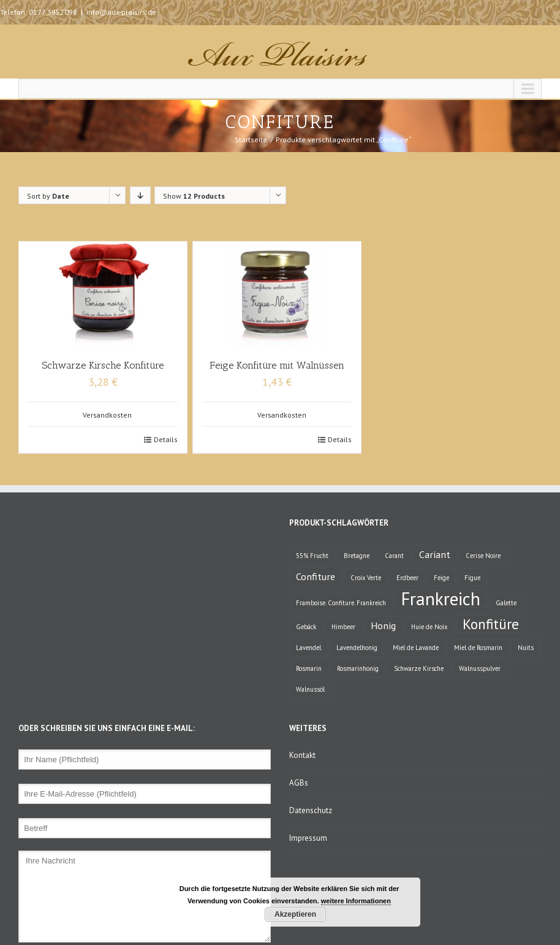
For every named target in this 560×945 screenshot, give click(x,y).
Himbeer (343, 627)
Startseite (251, 140)
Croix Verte (366, 578)
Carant (394, 556)
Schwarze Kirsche (419, 668)
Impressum (308, 838)
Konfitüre (491, 624)
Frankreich (441, 599)
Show (194, 196)
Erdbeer (407, 578)
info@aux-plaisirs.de (121, 12)
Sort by (48, 196)
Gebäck (306, 627)
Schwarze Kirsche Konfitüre (103, 365)
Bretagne (357, 556)
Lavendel (308, 648)
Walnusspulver (480, 668)
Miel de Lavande (416, 648)
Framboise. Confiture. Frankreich (341, 603)
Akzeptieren (295, 914)
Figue (472, 578)
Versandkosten (107, 415)
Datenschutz (311, 810)
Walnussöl (310, 689)
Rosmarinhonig (358, 668)
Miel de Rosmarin (478, 648)
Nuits (526, 648)
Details (166, 439)
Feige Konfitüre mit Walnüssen (277, 365)
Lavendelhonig (357, 648)
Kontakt (302, 755)
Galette (506, 603)
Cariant (435, 554)
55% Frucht (312, 556)
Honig (383, 625)
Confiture (316, 576)
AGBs (299, 783)
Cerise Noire (483, 556)
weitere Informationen (356, 901)
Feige (441, 578)
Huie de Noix (429, 627)
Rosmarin (309, 668)
